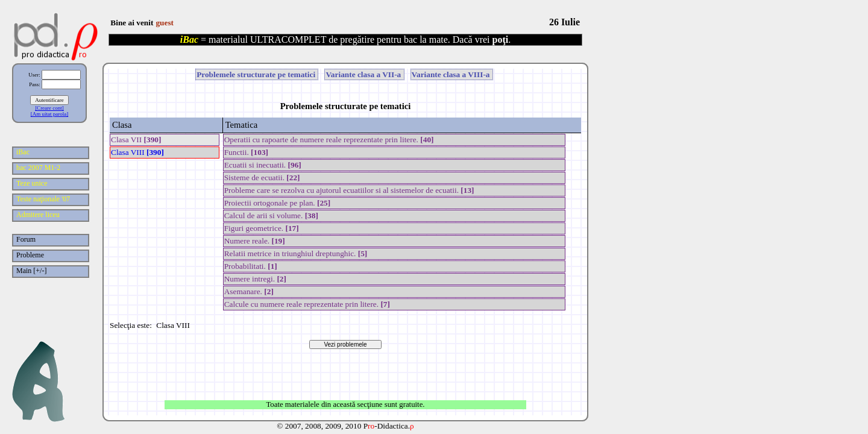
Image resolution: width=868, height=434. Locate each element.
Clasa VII (136, 140)
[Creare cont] (49, 108)
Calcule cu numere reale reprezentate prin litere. (307, 304)
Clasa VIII (137, 152)
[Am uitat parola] (49, 114)
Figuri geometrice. (262, 228)
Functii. (246, 152)
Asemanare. (249, 291)
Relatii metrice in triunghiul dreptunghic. (296, 253)
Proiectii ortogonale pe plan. (278, 203)
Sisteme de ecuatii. (262, 178)
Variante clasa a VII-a (364, 74)
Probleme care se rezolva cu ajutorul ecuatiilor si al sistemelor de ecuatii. (349, 190)
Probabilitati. (251, 266)
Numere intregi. (255, 279)
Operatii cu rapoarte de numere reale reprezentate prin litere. (329, 140)
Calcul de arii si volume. (271, 215)
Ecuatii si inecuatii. (263, 165)
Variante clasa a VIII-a (452, 74)
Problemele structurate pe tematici (257, 74)
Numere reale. (255, 241)
